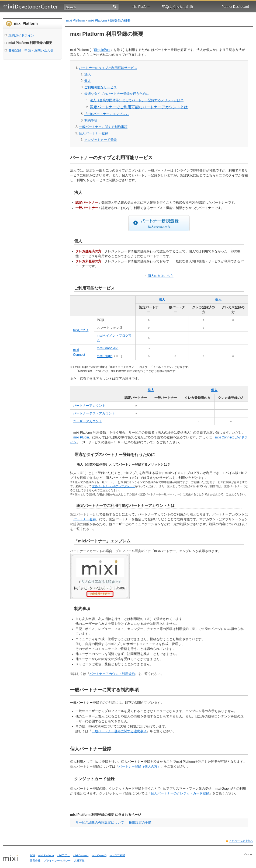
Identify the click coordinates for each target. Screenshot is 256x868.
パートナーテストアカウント (94, 413)
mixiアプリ (81, 330)
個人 (88, 81)
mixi (14, 858)
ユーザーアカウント (88, 421)
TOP (32, 855)
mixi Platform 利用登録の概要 (110, 20)
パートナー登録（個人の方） (140, 766)
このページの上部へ (241, 841)
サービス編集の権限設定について (100, 822)
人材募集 (79, 861)
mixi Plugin (105, 356)
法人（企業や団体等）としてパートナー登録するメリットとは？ (137, 100)
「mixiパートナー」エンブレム (107, 114)
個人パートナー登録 (94, 133)
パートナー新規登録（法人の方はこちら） (159, 223)
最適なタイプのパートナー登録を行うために (117, 94)
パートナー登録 (85, 519)
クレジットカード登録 (101, 140)
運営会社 (35, 861)
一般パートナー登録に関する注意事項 (119, 731)
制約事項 (91, 120)
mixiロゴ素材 (117, 855)
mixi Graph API (108, 348)
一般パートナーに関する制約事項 (103, 127)
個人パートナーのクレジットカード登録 (180, 793)
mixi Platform (141, 7)
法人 (88, 74)
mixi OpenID (99, 855)
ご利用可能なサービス (101, 87)
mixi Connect (81, 855)
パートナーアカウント (89, 406)
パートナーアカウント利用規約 (112, 674)
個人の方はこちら (161, 276)
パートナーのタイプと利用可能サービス (108, 68)
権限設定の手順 (140, 822)
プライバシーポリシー (57, 861)
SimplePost (102, 50)
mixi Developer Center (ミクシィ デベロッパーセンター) (30, 7)
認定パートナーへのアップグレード (113, 486)
